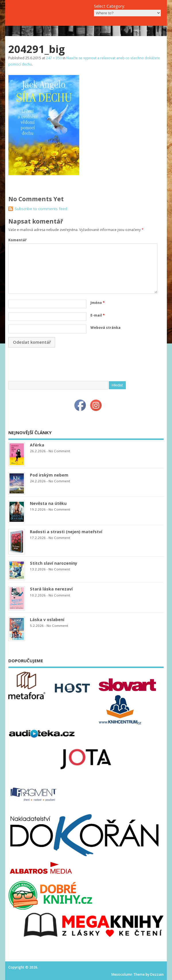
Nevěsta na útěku (48, 503)
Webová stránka (106, 328)
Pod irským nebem (49, 475)
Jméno (98, 303)
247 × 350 (54, 58)
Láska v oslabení (47, 620)
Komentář (17, 240)
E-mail (98, 315)
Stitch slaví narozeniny (54, 563)
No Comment (59, 451)
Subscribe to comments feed (41, 209)
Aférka (37, 445)
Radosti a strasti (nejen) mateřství (66, 532)
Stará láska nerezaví (51, 589)
